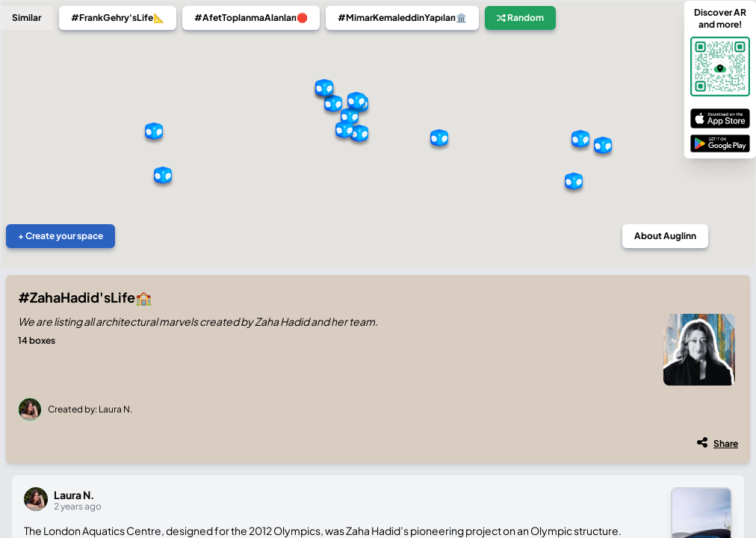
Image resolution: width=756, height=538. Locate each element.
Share (726, 443)
